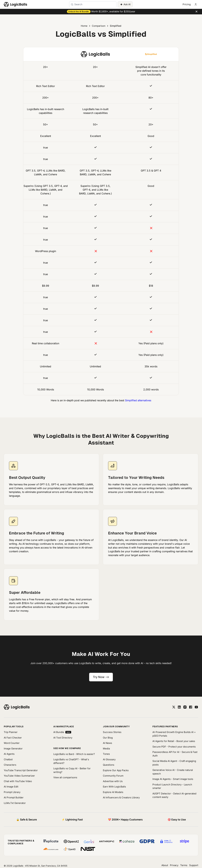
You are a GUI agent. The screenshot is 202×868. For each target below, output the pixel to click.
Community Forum (113, 776)
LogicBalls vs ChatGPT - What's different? (71, 761)
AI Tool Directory (63, 738)
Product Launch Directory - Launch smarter (172, 786)
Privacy (174, 865)
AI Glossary (109, 759)
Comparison (99, 26)
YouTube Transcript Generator (21, 770)
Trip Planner (11, 732)
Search (78, 4)
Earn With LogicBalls (114, 787)
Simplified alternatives (138, 400)
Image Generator (13, 749)
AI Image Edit (11, 787)
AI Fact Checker (13, 738)
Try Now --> (101, 677)
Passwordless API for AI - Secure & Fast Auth (175, 754)
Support (194, 865)
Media (106, 749)
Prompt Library (12, 792)
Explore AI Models (113, 792)
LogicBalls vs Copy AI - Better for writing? (72, 770)
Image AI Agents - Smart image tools (173, 779)
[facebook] (191, 707)
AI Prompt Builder (14, 797)
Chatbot (8, 759)
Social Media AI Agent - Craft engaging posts (174, 763)
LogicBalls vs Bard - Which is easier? (74, 754)
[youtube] (196, 707)
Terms (184, 865)
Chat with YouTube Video (18, 781)
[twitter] (174, 707)
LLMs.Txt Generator (15, 803)
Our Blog (108, 738)
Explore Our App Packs (116, 770)
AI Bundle (62, 732)
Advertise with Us (113, 781)
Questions (109, 765)
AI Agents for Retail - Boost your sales (174, 741)
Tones (106, 754)
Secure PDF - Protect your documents (174, 747)
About (165, 865)
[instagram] (185, 707)
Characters (10, 765)
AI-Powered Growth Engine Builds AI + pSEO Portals (174, 734)
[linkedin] (179, 707)
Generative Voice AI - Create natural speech (173, 772)
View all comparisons (65, 777)
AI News (107, 743)
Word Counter (12, 743)
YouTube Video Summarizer (19, 776)
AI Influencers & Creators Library (121, 797)
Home (84, 26)
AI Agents (9, 754)
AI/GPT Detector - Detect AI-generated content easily (174, 795)
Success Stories (112, 732)
